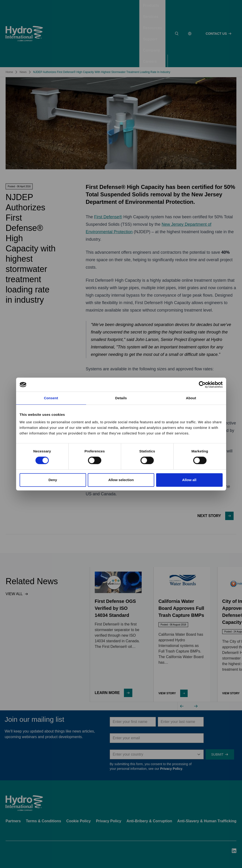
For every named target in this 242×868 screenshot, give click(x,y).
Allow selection (121, 480)
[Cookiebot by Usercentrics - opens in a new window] (202, 385)
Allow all (189, 480)
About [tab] (191, 398)
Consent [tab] (51, 398)
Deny (53, 480)
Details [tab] (121, 398)
